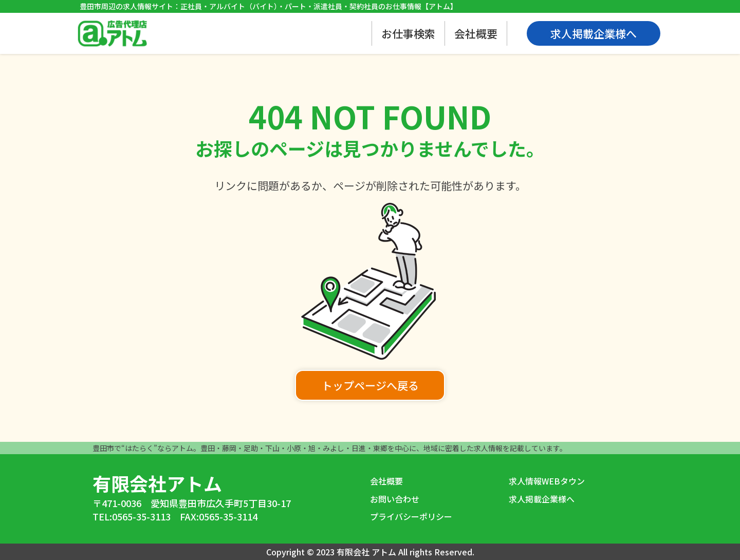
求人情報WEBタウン (547, 481)
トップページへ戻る (370, 385)
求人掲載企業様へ (542, 499)
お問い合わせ (395, 499)
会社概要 (476, 33)
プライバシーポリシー (411, 516)
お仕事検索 (408, 33)
